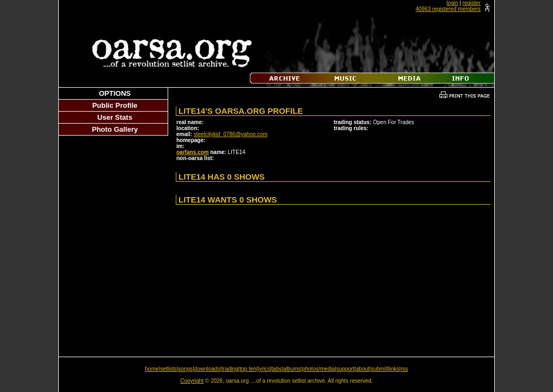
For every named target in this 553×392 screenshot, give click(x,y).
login (452, 3)
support (345, 369)
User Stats (115, 117)
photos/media (318, 369)
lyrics (264, 369)
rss (404, 369)
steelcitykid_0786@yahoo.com (231, 134)
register (472, 3)
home (152, 369)
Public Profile (115, 105)
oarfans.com (192, 152)
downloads (207, 369)
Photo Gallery (115, 129)
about (363, 369)
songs (185, 369)
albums (292, 369)
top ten (248, 369)
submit (379, 369)
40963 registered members (448, 9)
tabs (277, 369)
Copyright (192, 381)
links (394, 369)
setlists (168, 369)
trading (230, 369)
